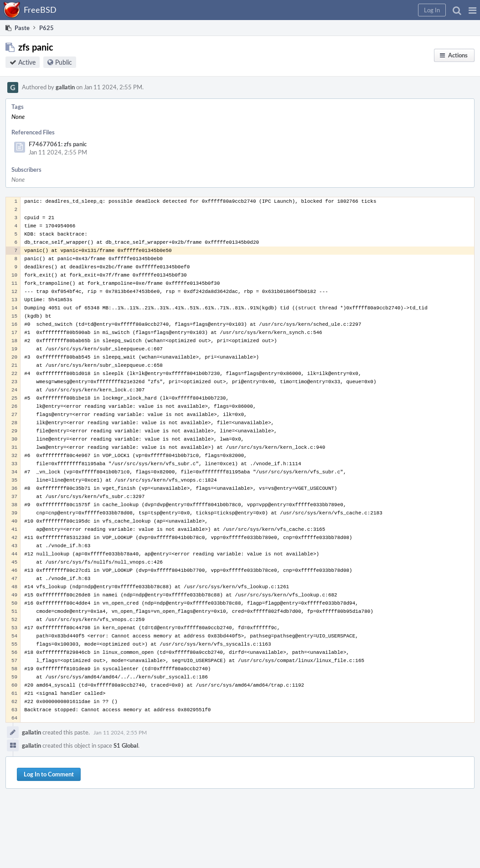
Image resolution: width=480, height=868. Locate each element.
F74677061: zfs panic (58, 144)
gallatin (65, 87)
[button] (472, 10)
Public (64, 62)
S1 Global (126, 745)
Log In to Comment (49, 774)
